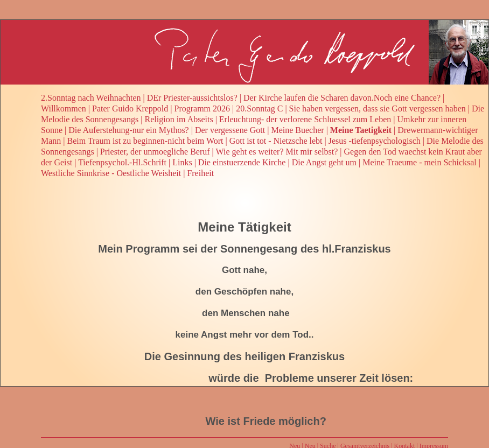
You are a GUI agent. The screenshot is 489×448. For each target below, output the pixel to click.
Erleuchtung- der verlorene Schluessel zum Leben (305, 119)
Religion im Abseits (179, 119)
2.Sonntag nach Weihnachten (91, 98)
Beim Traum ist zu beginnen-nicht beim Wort (145, 141)
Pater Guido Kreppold (130, 108)
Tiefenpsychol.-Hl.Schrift (122, 162)
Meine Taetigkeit (361, 130)
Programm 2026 (202, 108)
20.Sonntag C (259, 108)
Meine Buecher (297, 130)
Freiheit (200, 173)
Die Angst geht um (324, 162)
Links (182, 162)
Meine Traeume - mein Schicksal (420, 162)
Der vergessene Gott (230, 130)
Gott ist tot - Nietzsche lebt (276, 141)
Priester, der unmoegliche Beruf (155, 152)
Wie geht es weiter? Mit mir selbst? (277, 152)
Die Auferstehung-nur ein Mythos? (129, 130)
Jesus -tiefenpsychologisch (375, 141)
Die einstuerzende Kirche (242, 162)
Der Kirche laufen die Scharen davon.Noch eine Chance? (342, 98)
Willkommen (64, 108)
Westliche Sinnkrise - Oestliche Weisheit (111, 173)
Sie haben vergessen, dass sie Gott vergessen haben (378, 108)
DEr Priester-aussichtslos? (192, 98)
